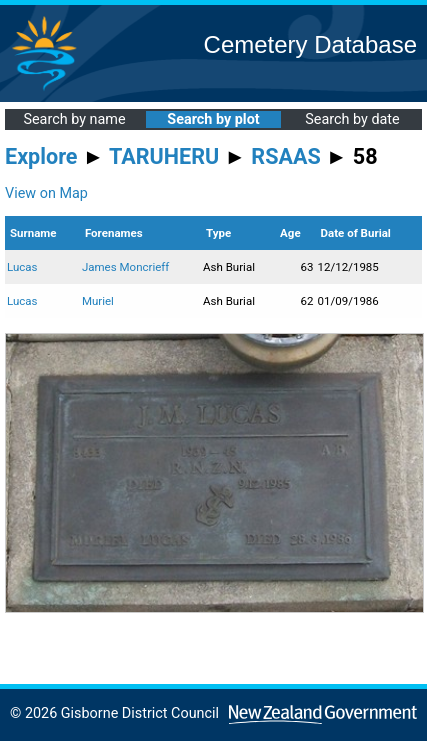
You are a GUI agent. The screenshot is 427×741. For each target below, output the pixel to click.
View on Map (46, 193)
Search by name (74, 119)
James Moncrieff (125, 267)
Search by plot (213, 119)
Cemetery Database (310, 44)
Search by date (352, 119)
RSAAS (285, 156)
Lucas (22, 267)
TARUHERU (164, 156)
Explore (41, 156)
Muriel (98, 301)
